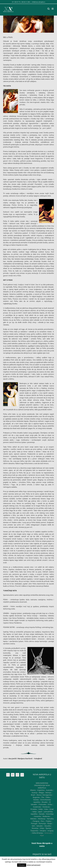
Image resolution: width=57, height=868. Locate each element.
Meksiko (33, 819)
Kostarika (38, 816)
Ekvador (45, 802)
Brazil (33, 795)
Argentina (41, 790)
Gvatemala (37, 807)
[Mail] (22, 775)
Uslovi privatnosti (33, 865)
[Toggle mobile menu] (53, 9)
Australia (49, 790)
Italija (35, 812)
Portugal (34, 823)
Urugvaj (50, 831)
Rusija (50, 823)
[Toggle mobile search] (48, 9)
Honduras (46, 807)
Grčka (50, 804)
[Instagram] (17, 775)
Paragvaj (36, 821)
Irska (46, 809)
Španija (48, 828)
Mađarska (46, 816)
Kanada (42, 814)
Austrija (34, 793)
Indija (41, 809)
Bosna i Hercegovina (44, 795)
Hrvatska (34, 809)
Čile (43, 797)
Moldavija (42, 819)
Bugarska (36, 797)
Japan (40, 812)
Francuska (42, 804)
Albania (33, 790)
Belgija (41, 793)
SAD (33, 826)
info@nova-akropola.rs (39, 2)
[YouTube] (13, 775)
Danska (36, 800)
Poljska (48, 821)
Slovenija (35, 828)
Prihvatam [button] (22, 865)
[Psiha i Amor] (28, 24)
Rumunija (42, 823)
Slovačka (48, 826)
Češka (48, 797)
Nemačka (50, 819)
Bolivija (48, 793)
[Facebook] (8, 775)
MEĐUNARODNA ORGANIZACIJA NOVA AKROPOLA (42, 785)
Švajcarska (34, 831)
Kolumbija (50, 814)
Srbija (42, 828)
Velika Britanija (37, 833)
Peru (43, 821)
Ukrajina (43, 831)
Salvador (40, 826)
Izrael (52, 809)
